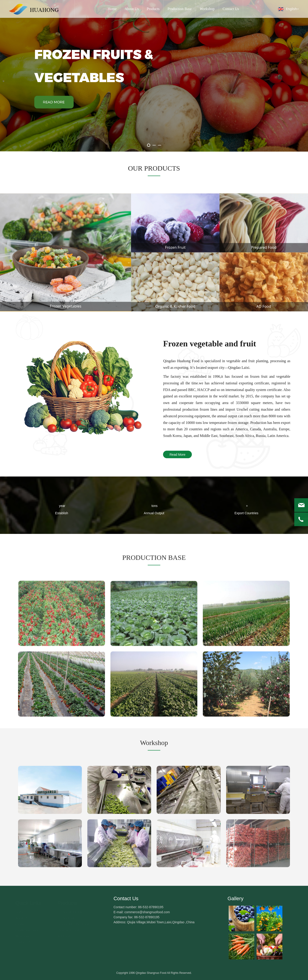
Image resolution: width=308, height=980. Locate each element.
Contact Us (231, 9)
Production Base (180, 9)
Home (112, 9)
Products (153, 9)
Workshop (207, 9)
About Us (132, 9)
